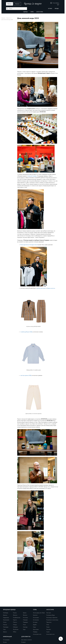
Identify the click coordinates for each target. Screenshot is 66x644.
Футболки (16, 630)
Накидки (25, 620)
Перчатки (49, 622)
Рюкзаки (49, 630)
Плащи (15, 625)
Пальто (15, 622)
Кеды (34, 627)
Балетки (35, 615)
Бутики (5, 642)
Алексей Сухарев (32, 176)
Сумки (48, 632)
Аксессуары (40, 12)
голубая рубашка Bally (26, 332)
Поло (24, 625)
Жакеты (15, 615)
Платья (5, 625)
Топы (4, 630)
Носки (5, 622)
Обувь (32, 12)
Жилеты (25, 615)
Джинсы (5, 615)
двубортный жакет (41, 288)
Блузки (15, 613)
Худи (24, 630)
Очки (48, 625)
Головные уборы (51, 615)
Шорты (5, 632)
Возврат (24, 642)
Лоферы (35, 632)
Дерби (35, 625)
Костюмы (25, 618)
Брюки (25, 613)
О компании (6, 640)
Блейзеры (6, 613)
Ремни (48, 627)
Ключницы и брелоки (52, 618)
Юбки (15, 632)
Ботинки (35, 622)
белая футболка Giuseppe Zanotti (29, 245)
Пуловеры (6, 627)
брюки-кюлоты (51, 288)
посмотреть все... (37, 634)
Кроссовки (36, 630)
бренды (57, 9)
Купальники (6, 620)
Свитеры (25, 627)
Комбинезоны (17, 618)
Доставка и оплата (27, 640)
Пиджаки (25, 622)
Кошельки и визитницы (52, 620)
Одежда (25, 12)
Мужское (17, 4)
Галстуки (49, 613)
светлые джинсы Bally (26, 375)
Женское (9, 4)
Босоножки (36, 618)
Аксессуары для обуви (39, 613)
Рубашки (15, 627)
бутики (50, 9)
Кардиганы (6, 618)
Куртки (15, 620)
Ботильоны (36, 620)
